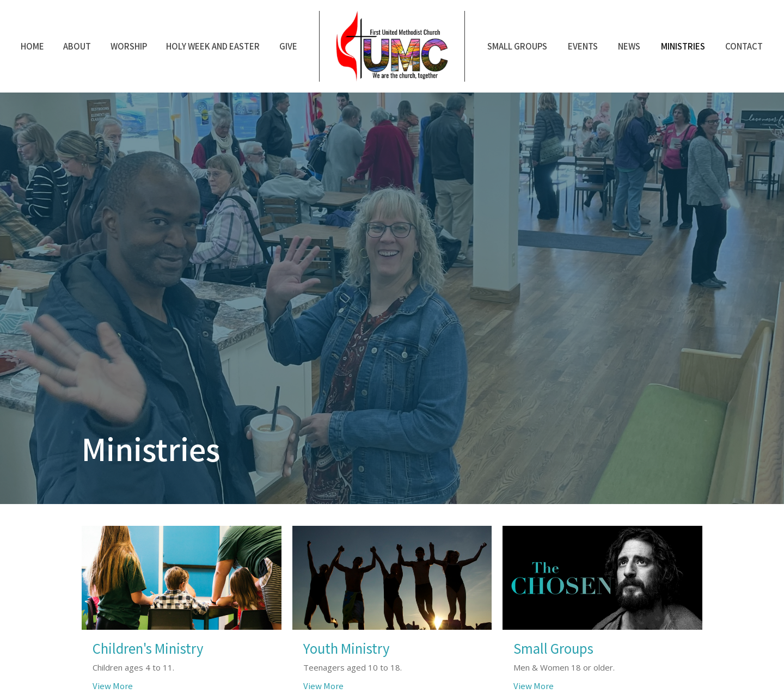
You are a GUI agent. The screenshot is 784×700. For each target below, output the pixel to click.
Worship (129, 46)
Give (288, 46)
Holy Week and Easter (213, 46)
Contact (744, 46)
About (77, 46)
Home (32, 46)
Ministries (683, 46)
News (629, 46)
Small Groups (517, 46)
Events (583, 46)
